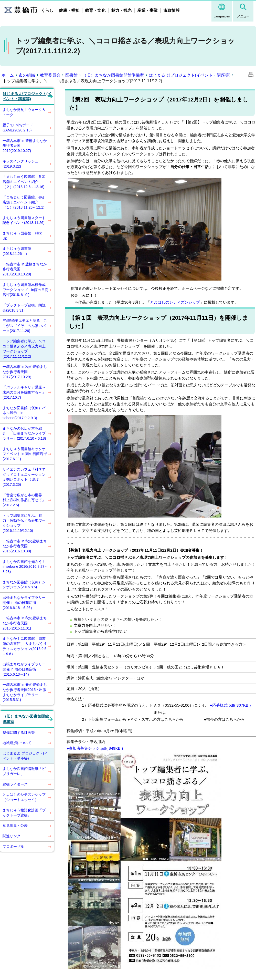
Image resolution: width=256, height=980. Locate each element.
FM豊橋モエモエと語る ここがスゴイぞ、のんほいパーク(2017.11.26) (25, 326)
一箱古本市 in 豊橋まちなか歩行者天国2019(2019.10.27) (25, 146)
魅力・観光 (121, 10)
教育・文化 (95, 10)
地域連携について (17, 743)
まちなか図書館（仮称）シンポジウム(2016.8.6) (24, 585)
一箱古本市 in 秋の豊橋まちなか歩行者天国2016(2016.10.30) (25, 546)
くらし (47, 10)
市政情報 (172, 10)
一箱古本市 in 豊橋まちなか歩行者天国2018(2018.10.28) (25, 269)
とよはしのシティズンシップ (175, 302)
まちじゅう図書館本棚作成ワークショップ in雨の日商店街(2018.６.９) (25, 290)
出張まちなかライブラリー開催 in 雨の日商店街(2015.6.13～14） (24, 669)
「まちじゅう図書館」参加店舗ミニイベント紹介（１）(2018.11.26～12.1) (24, 202)
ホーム (8, 75)
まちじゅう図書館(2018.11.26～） (17, 251)
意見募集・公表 (15, 826)
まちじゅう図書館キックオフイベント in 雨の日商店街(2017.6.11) (25, 454)
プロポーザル (13, 847)
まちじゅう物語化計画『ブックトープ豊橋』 (24, 813)
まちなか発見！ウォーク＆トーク (24, 112)
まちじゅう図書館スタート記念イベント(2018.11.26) (24, 220)
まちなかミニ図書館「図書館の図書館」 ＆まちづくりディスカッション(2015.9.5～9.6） (25, 646)
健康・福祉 (69, 10)
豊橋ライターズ (15, 784)
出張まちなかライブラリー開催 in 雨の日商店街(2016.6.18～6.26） (24, 602)
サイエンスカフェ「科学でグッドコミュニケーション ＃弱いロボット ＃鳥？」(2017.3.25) (24, 477)
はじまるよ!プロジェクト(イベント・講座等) (190, 75)
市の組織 (27, 75)
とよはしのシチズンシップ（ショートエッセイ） (24, 797)
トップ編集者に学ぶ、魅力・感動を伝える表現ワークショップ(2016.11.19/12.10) (24, 523)
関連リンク (12, 836)
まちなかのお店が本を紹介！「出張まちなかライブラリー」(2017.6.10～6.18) (24, 433)
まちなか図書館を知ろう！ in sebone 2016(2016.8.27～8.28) (25, 567)
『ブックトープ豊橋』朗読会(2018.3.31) (24, 308)
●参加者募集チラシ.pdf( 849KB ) (95, 748)
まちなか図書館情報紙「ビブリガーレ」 (24, 771)
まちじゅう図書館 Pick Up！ (24, 236)
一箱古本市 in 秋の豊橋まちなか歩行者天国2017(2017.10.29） (25, 372)
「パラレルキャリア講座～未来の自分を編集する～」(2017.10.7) (24, 392)
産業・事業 (147, 10)
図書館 (71, 75)
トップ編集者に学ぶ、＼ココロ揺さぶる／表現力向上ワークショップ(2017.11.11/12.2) (24, 349)
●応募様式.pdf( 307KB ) (230, 705)
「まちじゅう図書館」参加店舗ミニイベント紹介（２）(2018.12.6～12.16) (24, 182)
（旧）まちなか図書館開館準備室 (113, 75)
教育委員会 (50, 75)
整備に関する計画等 (19, 733)
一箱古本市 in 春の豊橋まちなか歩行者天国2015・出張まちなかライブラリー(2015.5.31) (25, 692)
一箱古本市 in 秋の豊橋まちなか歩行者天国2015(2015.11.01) (25, 623)
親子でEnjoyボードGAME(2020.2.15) (18, 128)
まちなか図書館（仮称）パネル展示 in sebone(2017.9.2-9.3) (24, 413)
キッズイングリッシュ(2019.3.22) (20, 164)
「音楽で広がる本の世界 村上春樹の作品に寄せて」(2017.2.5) (24, 500)
